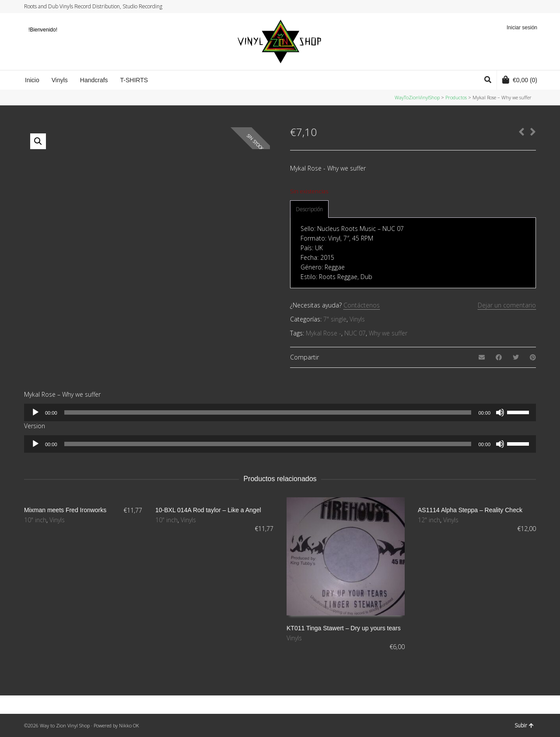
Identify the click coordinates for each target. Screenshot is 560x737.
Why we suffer (388, 333)
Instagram (518, 7)
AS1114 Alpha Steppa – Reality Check (470, 510)
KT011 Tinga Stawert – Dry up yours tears (344, 628)
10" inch (35, 520)
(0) (520, 80)
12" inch (429, 520)
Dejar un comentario (507, 305)
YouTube (527, 7)
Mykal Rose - (324, 333)
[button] (38, 141)
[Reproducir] (35, 412)
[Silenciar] (500, 412)
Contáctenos (362, 305)
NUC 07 (355, 333)
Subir (524, 725)
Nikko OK (129, 725)
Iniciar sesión (522, 28)
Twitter (502, 7)
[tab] (309, 210)
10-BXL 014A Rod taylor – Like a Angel (208, 510)
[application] (280, 412)
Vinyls (357, 319)
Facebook (510, 7)
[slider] (268, 412)
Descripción (309, 209)
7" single (335, 319)
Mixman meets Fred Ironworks (65, 510)
